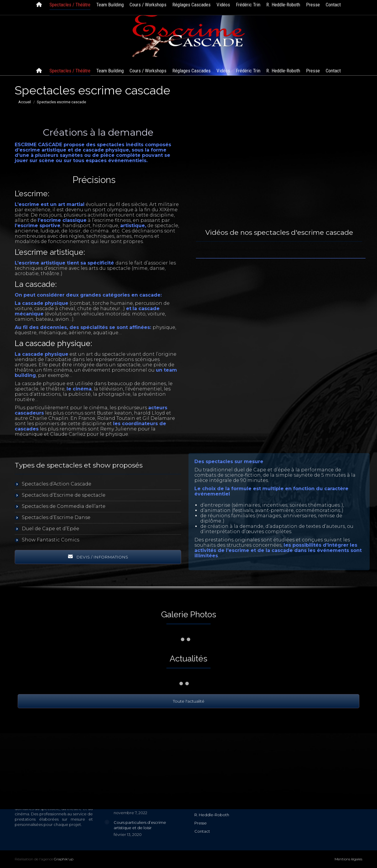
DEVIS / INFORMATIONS (98, 557)
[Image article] (107, 822)
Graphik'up (64, 859)
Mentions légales (348, 859)
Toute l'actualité (189, 701)
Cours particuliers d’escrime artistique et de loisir (140, 825)
